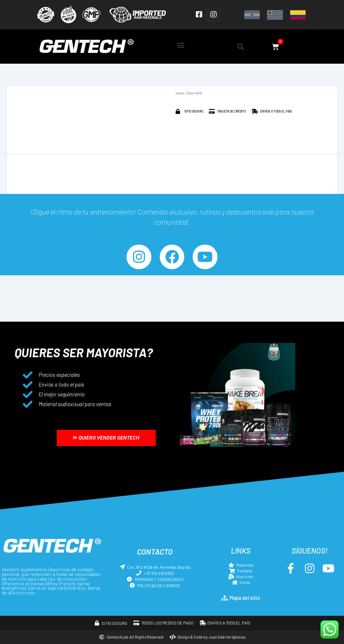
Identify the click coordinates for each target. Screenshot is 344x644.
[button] (180, 45)
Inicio (180, 93)
